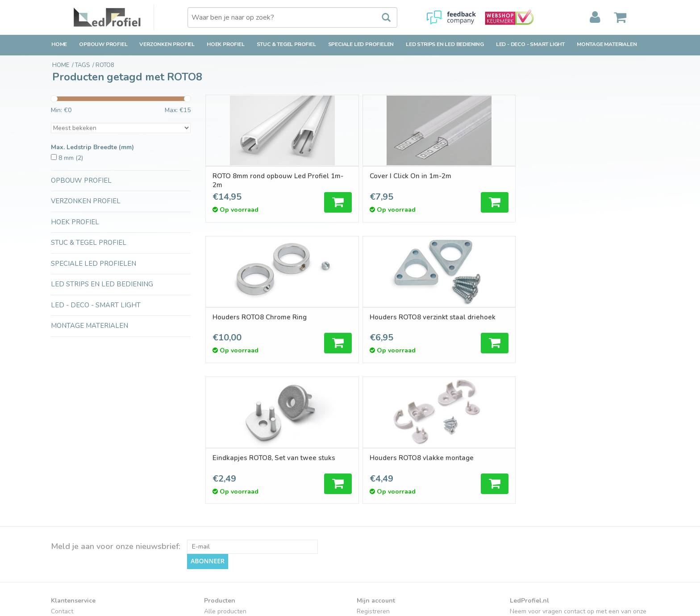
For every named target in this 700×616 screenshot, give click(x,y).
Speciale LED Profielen (361, 44)
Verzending (67, 481)
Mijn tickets (373, 492)
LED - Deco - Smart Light (530, 44)
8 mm (71, 158)
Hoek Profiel (226, 44)
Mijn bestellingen (381, 481)
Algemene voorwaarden (85, 523)
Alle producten (225, 470)
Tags (211, 502)
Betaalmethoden (75, 513)
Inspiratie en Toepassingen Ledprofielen (261, 553)
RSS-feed (218, 513)
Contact (62, 470)
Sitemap (62, 544)
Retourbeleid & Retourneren (91, 492)
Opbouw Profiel (103, 44)
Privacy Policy (70, 534)
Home (59, 44)
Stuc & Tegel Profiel (286, 44)
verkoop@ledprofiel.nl (554, 506)
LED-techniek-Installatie (238, 564)
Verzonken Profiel (167, 44)
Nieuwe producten (230, 481)
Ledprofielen (222, 543)
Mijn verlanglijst (379, 502)
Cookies (62, 555)
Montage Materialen (607, 44)
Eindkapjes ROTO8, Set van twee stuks (256, 322)
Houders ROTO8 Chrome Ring (475, 180)
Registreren (373, 470)
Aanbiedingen (224, 492)
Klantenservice (72, 502)
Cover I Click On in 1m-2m (365, 176)
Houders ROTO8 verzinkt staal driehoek (586, 180)
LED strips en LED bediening (445, 44)
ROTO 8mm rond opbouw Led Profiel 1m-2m (253, 180)
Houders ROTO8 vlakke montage (362, 322)
